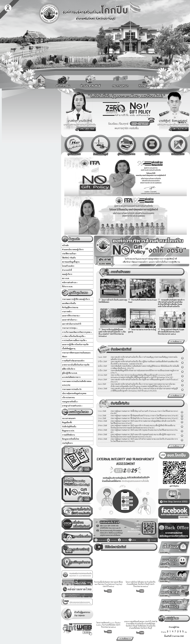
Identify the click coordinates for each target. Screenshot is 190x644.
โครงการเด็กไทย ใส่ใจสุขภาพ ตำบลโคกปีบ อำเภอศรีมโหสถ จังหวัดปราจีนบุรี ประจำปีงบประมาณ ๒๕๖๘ (141, 584)
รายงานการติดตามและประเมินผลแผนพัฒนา (76, 355)
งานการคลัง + (67, 311)
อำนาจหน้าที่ (67, 270)
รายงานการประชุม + (70, 328)
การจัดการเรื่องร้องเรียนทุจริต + (74, 336)
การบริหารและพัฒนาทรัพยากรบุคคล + (77, 332)
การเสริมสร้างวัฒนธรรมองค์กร (73, 361)
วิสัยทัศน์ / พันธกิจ (69, 258)
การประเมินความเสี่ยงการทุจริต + (74, 340)
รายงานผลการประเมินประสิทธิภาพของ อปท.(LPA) (77, 383)
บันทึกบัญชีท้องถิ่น (69, 427)
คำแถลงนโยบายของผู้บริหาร (73, 249)
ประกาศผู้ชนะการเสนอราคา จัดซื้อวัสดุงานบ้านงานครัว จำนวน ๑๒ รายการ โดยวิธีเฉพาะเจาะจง (144, 411)
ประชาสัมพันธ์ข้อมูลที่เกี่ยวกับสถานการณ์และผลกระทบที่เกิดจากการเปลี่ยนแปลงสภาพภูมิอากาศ (145, 370)
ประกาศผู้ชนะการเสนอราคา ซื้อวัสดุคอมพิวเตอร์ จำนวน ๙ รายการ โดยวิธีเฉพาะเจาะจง (141, 415)
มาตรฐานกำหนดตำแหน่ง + (72, 406)
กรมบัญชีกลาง (67, 443)
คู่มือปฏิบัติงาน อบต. (70, 373)
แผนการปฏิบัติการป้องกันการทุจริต (75, 344)
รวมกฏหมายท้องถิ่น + (70, 402)
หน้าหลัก (65, 245)
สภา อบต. (66, 278)
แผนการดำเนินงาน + (70, 320)
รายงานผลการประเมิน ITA (72, 389)
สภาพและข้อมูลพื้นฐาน (71, 262)
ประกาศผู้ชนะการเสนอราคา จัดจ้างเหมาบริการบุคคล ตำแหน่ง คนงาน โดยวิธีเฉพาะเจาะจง (142, 430)
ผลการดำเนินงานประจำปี (72, 324)
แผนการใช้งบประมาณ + (71, 316)
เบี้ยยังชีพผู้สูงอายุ (69, 349)
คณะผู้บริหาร (67, 274)
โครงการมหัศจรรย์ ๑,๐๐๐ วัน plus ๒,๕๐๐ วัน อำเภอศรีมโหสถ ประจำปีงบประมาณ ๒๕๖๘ (108, 625)
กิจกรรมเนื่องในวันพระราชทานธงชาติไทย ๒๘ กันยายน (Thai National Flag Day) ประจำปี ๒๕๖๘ (108, 584)
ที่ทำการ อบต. (67, 286)
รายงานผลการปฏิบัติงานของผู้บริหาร (76, 299)
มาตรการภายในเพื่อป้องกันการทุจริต (76, 365)
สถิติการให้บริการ (69, 369)
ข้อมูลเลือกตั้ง (67, 422)
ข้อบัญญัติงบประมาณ (70, 307)
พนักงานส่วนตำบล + (70, 282)
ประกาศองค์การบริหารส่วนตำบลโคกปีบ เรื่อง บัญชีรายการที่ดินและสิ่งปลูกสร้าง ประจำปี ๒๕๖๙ (144, 379)
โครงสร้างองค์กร (68, 266)
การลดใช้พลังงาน (68, 435)
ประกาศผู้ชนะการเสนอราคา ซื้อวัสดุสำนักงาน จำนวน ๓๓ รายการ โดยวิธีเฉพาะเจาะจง (141, 418)
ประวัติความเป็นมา (69, 254)
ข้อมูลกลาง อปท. (68, 431)
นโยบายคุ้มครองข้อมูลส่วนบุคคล (74, 393)
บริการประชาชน (68, 397)
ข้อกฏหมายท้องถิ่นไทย (71, 439)
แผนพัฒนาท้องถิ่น (69, 303)
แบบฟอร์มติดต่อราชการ (71, 377)
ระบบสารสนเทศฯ (69, 418)
